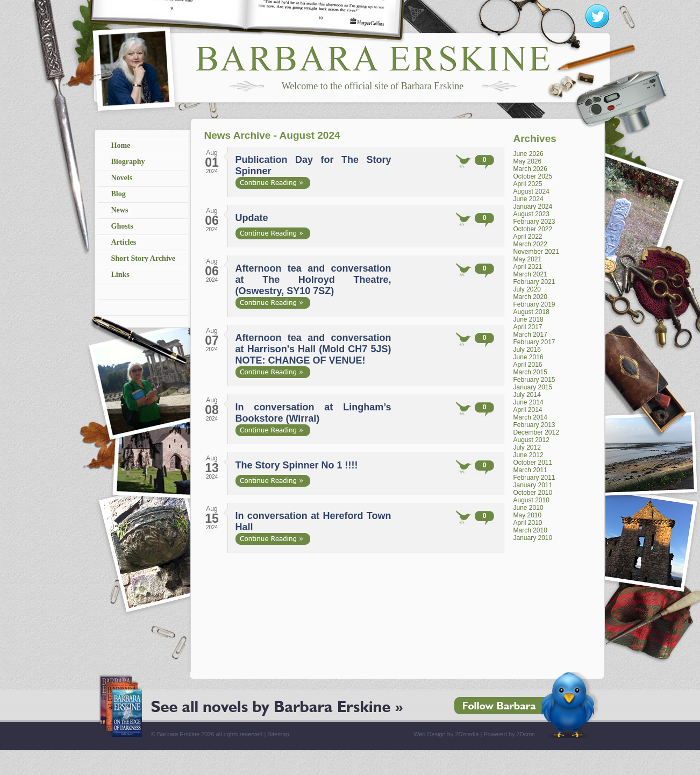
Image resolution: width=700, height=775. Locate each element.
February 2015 (534, 380)
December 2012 (536, 432)
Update (252, 218)
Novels (122, 178)
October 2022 (533, 229)
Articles (124, 242)
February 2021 (534, 282)
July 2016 (527, 350)
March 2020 (530, 297)
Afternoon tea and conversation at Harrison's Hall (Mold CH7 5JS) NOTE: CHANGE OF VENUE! (313, 349)
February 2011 (534, 478)
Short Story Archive (144, 258)
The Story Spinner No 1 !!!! (297, 465)
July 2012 (527, 447)
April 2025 (528, 184)
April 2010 (528, 523)
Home (121, 145)
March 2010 (530, 530)
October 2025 (533, 176)
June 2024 (528, 199)
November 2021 (536, 252)
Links (120, 275)
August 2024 (531, 191)
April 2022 (528, 237)
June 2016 (528, 357)
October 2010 (533, 493)
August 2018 (531, 312)
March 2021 (530, 274)
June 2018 (528, 319)
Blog (119, 194)
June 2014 (528, 402)
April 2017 (528, 327)
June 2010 (528, 508)
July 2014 (527, 395)
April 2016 (528, 365)
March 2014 (530, 417)
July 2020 (527, 289)
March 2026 (530, 169)
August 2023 (531, 214)
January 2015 (533, 387)
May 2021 (528, 259)
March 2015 (530, 372)
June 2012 (528, 455)
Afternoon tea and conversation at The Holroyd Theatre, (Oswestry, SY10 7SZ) (313, 280)
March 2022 (530, 244)
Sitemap (278, 734)
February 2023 (534, 222)
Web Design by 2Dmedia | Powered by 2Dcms (474, 734)
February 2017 (534, 342)
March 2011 (530, 470)
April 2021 (528, 267)
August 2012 (531, 440)
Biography (128, 162)
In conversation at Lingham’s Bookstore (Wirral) (313, 413)
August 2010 (531, 500)
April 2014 (528, 410)
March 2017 (530, 335)
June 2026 (528, 154)
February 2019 (534, 304)
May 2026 (528, 161)
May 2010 (528, 515)
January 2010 (533, 538)
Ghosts (122, 226)
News (120, 210)
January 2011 (533, 485)
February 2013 (534, 425)
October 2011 (533, 463)
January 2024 (533, 207)
